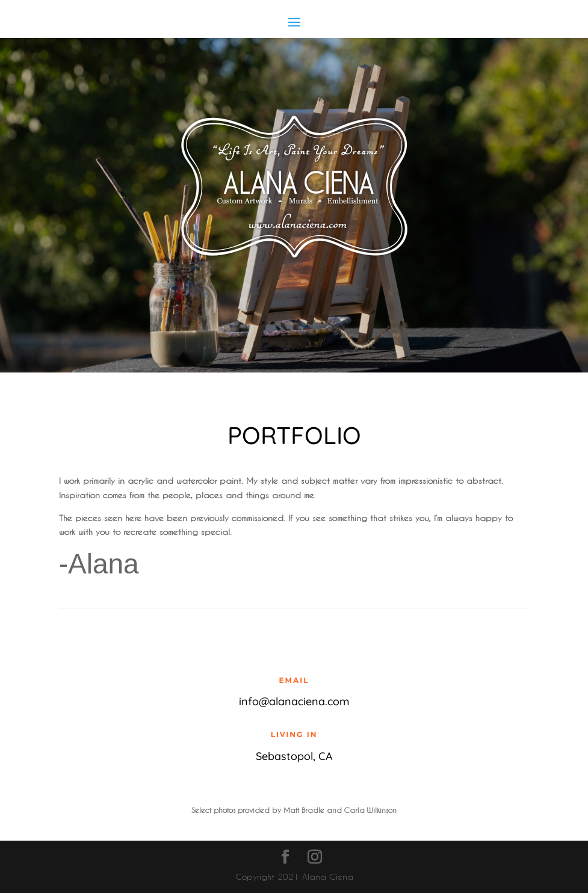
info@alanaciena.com (294, 701)
